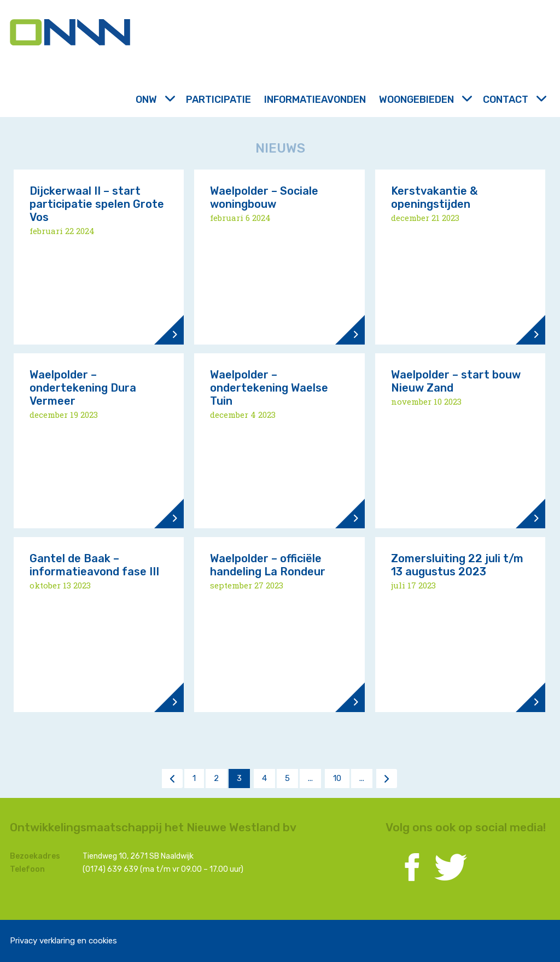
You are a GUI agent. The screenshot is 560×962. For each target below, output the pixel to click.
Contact (514, 100)
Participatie (218, 100)
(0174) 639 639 (110, 869)
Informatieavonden (315, 100)
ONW (154, 100)
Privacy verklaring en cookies (63, 941)
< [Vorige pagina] (172, 778)
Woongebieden (424, 100)
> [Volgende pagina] (387, 778)
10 (337, 778)
